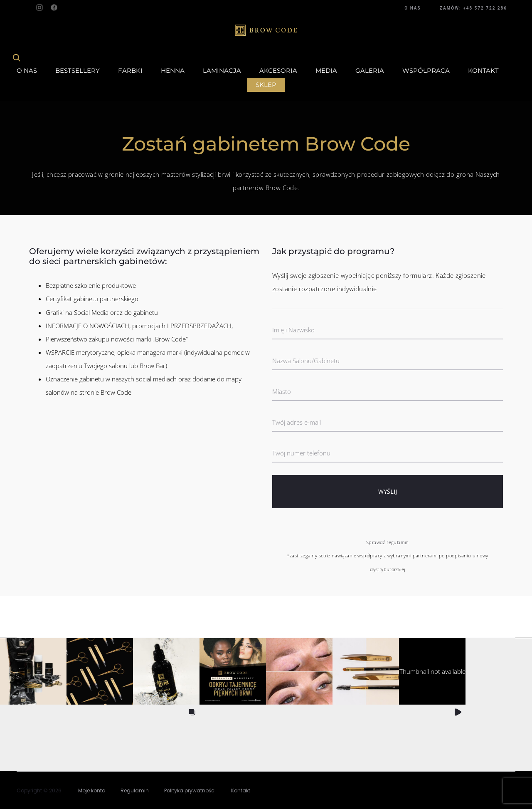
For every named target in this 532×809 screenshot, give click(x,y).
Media (326, 71)
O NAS (413, 8)
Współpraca (426, 71)
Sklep (266, 85)
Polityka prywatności (190, 790)
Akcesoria (278, 71)
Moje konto (92, 790)
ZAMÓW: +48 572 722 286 (473, 8)
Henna (173, 71)
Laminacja (222, 71)
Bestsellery (78, 71)
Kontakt (483, 71)
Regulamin (135, 790)
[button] (33, 671)
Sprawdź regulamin (388, 542)
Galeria (370, 71)
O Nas (27, 71)
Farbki (130, 71)
